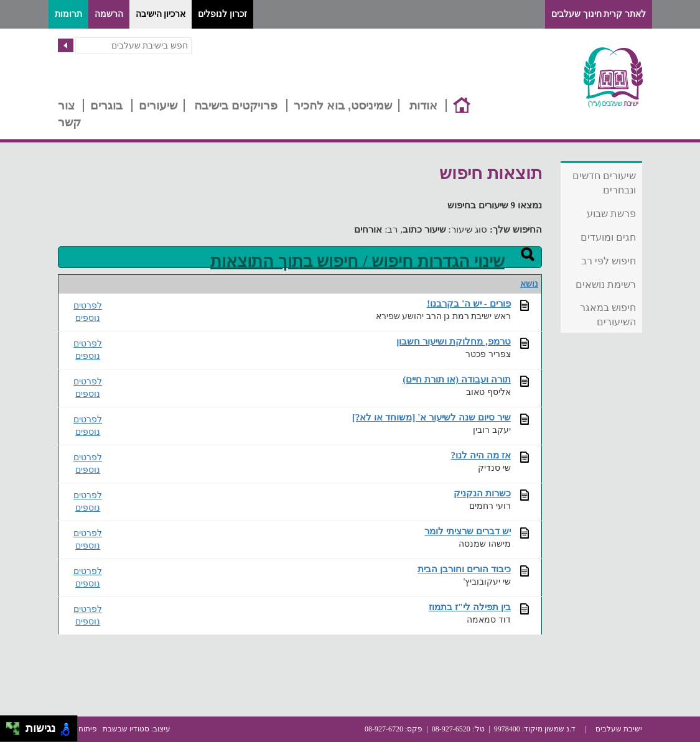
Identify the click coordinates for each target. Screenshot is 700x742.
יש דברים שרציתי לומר (468, 531)
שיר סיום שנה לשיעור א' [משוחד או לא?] (432, 417)
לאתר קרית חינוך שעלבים (599, 14)
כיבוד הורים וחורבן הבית (464, 569)
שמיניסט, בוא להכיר (343, 105)
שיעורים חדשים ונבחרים (604, 183)
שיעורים (158, 105)
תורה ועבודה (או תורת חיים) (457, 379)
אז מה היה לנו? (481, 455)
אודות (423, 105)
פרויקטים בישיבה (236, 105)
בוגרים (106, 105)
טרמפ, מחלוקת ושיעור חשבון (453, 341)
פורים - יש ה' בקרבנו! (469, 303)
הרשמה (109, 14)
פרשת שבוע (611, 214)
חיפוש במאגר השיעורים (608, 315)
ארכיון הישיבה (161, 14)
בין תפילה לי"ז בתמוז (470, 607)
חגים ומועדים (608, 237)
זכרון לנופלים (222, 14)
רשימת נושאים (606, 285)
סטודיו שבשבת (126, 729)
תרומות (68, 14)
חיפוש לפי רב (609, 261)
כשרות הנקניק (482, 493)
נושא (529, 284)
